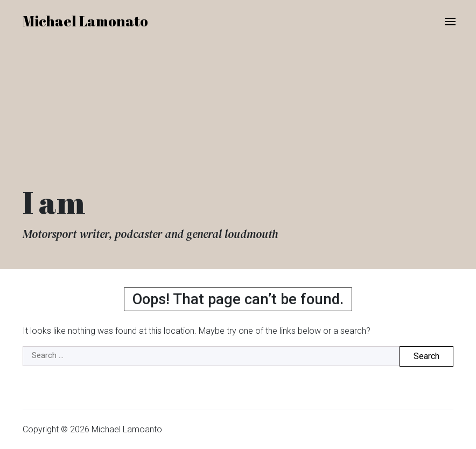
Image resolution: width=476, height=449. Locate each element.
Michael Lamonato (85, 21)
